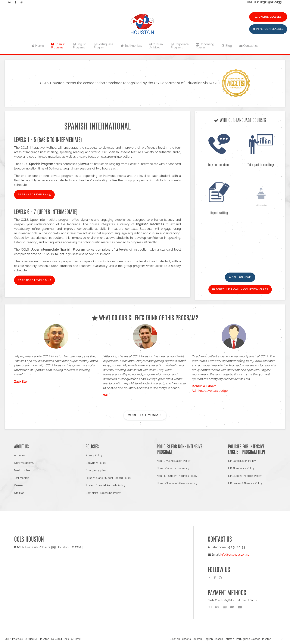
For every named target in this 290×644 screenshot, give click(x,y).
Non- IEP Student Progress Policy (177, 476)
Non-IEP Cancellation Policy (174, 461)
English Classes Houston (219, 639)
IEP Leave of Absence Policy (245, 483)
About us (20, 455)
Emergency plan (96, 470)
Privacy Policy (94, 455)
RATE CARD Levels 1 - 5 (34, 195)
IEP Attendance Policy (241, 468)
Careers (19, 485)
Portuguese (104, 46)
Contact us (249, 46)
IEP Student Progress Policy (245, 476)
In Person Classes (268, 29)
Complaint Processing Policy (103, 493)
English (80, 46)
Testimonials (131, 46)
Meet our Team (23, 470)
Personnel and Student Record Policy (108, 478)
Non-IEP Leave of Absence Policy (177, 483)
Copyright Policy (96, 463)
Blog (227, 46)
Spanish (58, 46)
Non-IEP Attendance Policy (173, 468)
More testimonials (145, 415)
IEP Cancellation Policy (242, 461)
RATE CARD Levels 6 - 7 (34, 280)
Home (38, 46)
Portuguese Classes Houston (254, 639)
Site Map (19, 493)
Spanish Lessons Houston (186, 639)
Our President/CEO (26, 463)
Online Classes (268, 17)
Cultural (156, 46)
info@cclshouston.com (236, 555)
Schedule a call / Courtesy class (240, 289)
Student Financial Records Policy (105, 485)
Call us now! (240, 277)
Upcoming (205, 46)
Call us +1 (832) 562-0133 (264, 2)
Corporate (180, 46)
